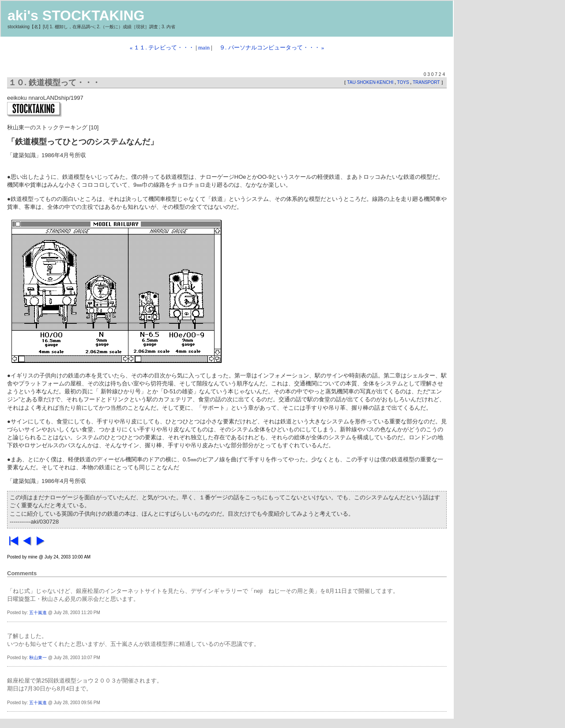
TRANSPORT (427, 82)
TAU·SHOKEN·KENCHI (371, 82)
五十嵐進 (38, 613)
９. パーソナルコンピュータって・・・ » (269, 47)
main (204, 47)
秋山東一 (38, 658)
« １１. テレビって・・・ (162, 47)
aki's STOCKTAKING (76, 15)
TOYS (404, 82)
